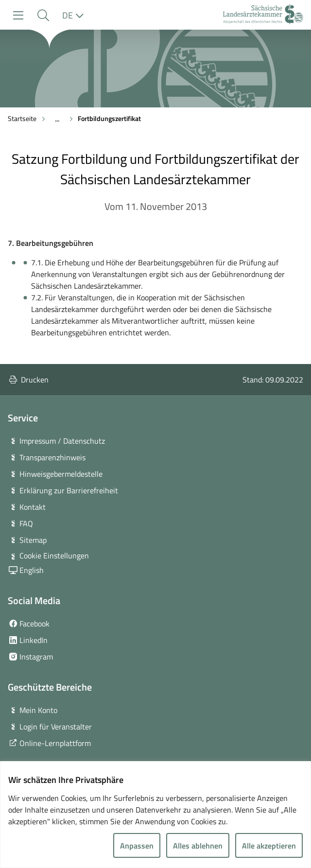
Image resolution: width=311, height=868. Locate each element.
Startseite (22, 118)
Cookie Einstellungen (54, 556)
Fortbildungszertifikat (109, 118)
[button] (43, 15)
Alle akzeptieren (269, 846)
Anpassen (137, 846)
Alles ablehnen (198, 846)
